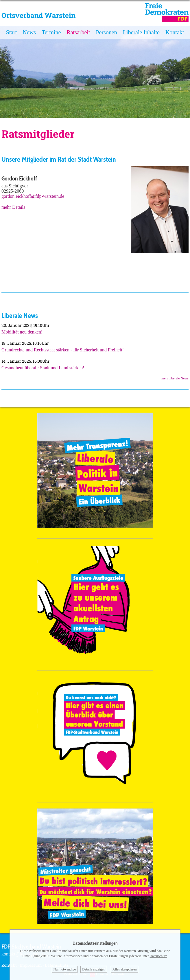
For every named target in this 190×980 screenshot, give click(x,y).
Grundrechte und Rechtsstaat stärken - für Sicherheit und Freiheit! (63, 350)
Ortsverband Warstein (38, 15)
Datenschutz (158, 956)
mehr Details (13, 207)
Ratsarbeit (78, 32)
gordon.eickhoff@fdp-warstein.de (33, 196)
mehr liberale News (175, 378)
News (29, 32)
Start (12, 32)
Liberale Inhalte (141, 32)
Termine (51, 32)
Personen (106, 32)
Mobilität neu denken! (22, 332)
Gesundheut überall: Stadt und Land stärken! (43, 368)
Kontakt (175, 32)
